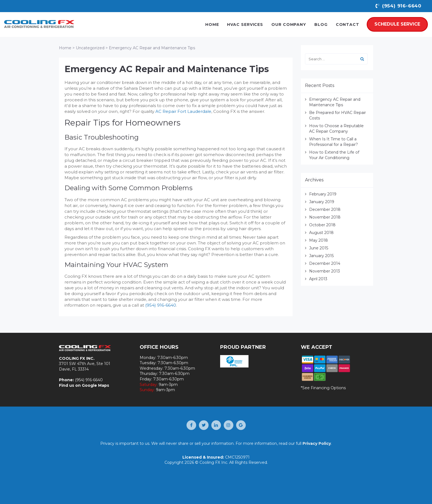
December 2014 (325, 263)
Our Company (289, 24)
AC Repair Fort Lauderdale (183, 111)
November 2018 (325, 217)
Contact (348, 24)
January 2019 (322, 202)
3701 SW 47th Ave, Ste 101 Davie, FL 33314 (85, 366)
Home (212, 24)
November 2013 (325, 271)
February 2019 (323, 194)
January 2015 (321, 256)
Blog (321, 24)
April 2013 (318, 279)
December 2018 (325, 209)
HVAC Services (245, 24)
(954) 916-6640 (161, 305)
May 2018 (318, 240)
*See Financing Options (323, 388)
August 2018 (321, 233)
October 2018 (322, 225)
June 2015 (319, 248)
